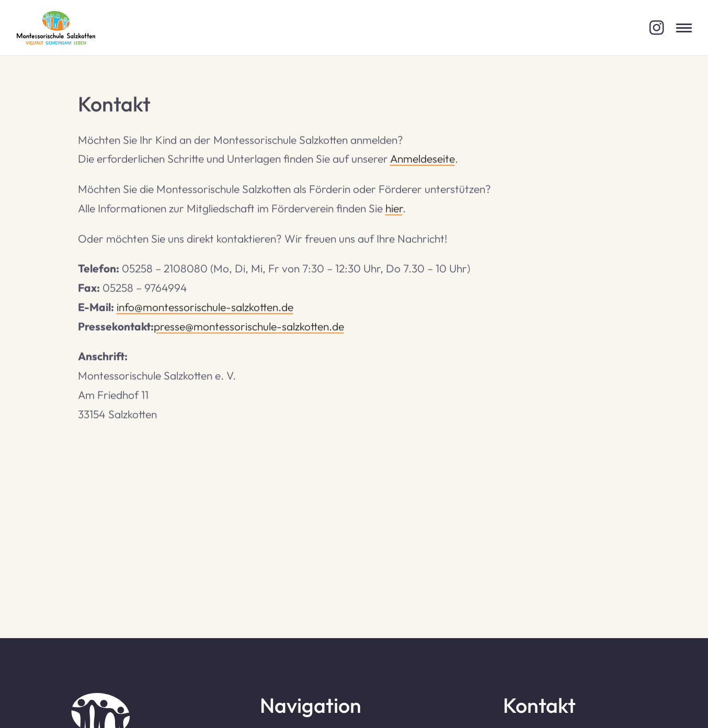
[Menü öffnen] (684, 28)
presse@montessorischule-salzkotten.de (249, 327)
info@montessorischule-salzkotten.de (205, 308)
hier (394, 209)
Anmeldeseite (422, 160)
